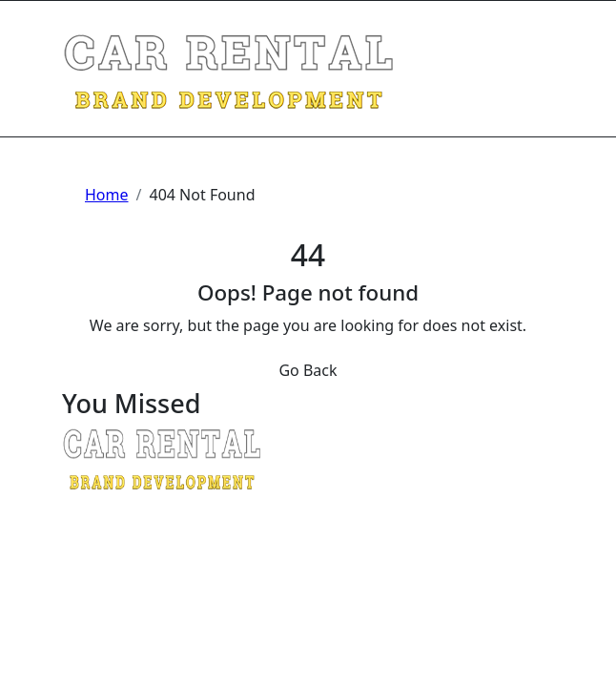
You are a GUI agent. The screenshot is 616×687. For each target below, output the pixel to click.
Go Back (308, 370)
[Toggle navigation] (74, 26)
